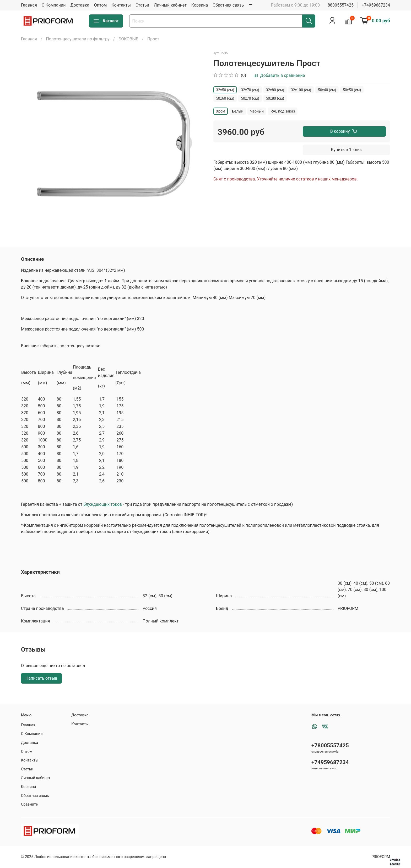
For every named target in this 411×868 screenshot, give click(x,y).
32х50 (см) (225, 90)
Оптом (101, 5)
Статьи (142, 5)
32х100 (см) (301, 90)
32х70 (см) (250, 90)
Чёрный (257, 111)
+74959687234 (376, 5)
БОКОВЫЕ (128, 39)
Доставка (80, 5)
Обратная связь (228, 5)
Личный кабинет (170, 5)
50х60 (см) (225, 98)
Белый (238, 111)
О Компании (54, 5)
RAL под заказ (283, 111)
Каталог (106, 21)
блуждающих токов (103, 504)
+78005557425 (330, 745)
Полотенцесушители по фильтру (78, 39)
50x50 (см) (352, 90)
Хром (221, 111)
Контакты (121, 5)
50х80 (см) (275, 98)
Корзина (200, 5)
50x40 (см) (327, 90)
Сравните (29, 804)
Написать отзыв (41, 678)
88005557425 (341, 5)
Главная (29, 5)
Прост (153, 39)
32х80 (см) (275, 90)
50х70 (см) (250, 98)
